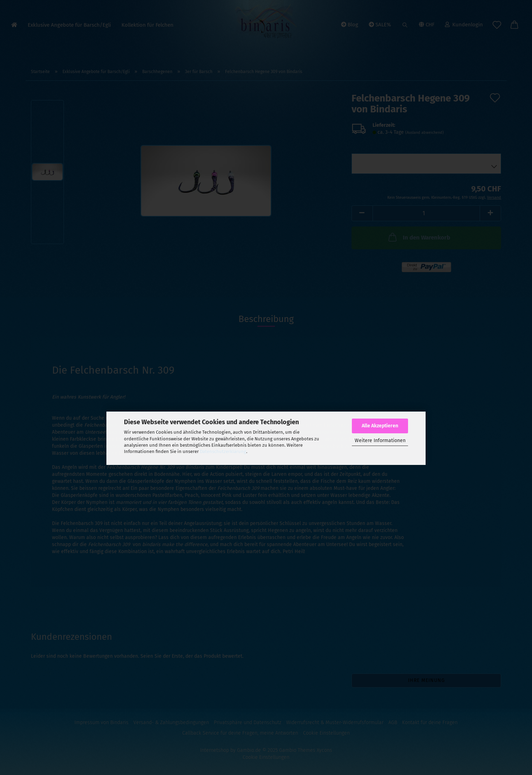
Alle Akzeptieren (380, 426)
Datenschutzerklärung (223, 451)
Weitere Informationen (380, 441)
